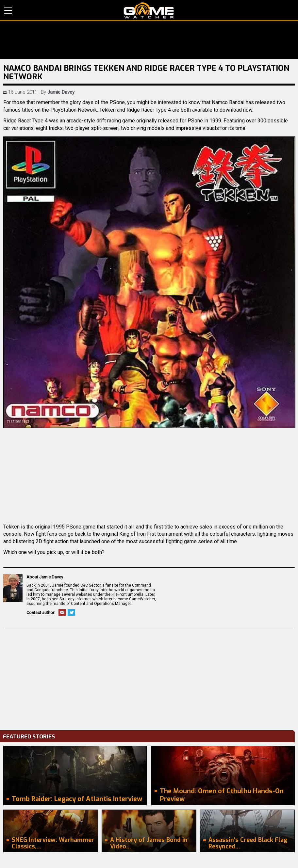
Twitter (71, 612)
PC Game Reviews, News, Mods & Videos (149, 10)
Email (62, 612)
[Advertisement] (149, 678)
